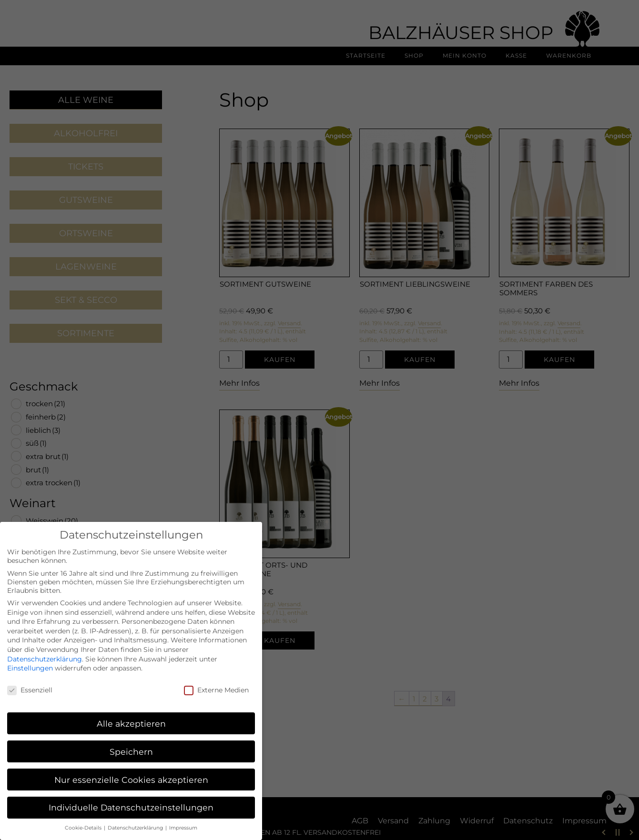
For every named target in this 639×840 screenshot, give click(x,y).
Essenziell (30, 682)
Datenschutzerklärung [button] (136, 820)
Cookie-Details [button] (84, 820)
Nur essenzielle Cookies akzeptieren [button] (131, 772)
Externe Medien (216, 682)
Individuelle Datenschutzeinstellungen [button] (131, 800)
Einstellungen (30, 660)
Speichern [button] (131, 744)
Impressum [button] (183, 820)
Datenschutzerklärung (45, 651)
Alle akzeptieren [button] (131, 715)
